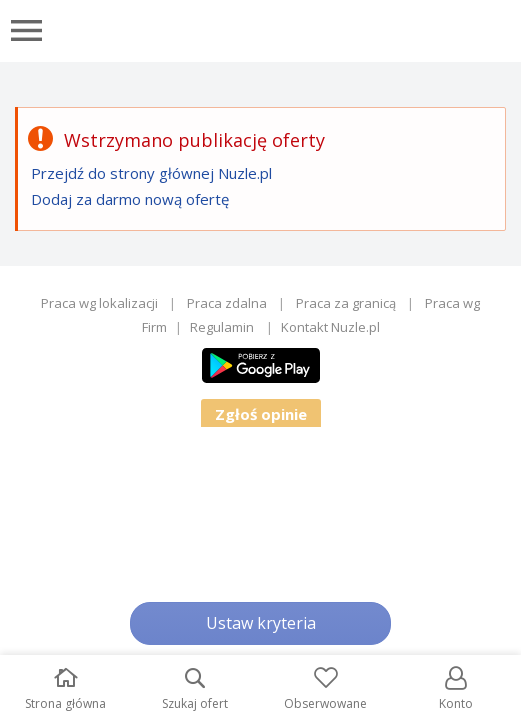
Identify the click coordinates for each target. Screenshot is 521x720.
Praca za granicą (346, 303)
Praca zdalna (227, 303)
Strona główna (65, 689)
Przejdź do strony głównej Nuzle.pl (151, 173)
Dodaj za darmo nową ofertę (130, 199)
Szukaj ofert (195, 689)
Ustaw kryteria (261, 623)
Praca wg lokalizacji (99, 303)
